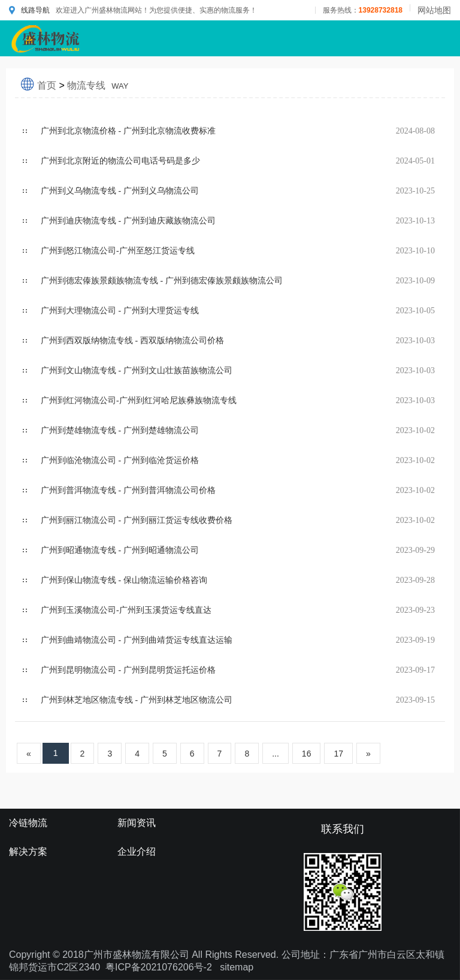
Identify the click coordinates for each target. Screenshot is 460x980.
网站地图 (434, 10)
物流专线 (98, 85)
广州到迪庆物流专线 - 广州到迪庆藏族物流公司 (128, 221)
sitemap (237, 967)
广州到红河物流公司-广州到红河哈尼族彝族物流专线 (139, 400)
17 (338, 754)
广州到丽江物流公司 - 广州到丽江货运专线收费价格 (137, 520)
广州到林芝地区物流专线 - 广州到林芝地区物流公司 (137, 700)
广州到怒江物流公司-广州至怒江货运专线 (118, 251)
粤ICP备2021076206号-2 (159, 967)
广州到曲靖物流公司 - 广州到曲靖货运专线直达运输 (137, 640)
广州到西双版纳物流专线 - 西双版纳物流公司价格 (132, 341)
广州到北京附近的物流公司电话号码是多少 (120, 161)
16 (307, 754)
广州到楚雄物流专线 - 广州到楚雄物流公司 (120, 430)
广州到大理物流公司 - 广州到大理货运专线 (120, 311)
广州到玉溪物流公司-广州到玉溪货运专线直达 (126, 610)
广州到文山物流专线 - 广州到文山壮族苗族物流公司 (137, 370)
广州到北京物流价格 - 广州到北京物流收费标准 (128, 131)
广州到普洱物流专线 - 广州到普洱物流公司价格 (128, 490)
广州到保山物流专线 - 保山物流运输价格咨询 (124, 580)
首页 (47, 85)
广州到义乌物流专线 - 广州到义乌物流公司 (120, 191)
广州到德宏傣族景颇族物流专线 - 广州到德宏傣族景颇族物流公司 (162, 281)
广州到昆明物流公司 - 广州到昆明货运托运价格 (128, 670)
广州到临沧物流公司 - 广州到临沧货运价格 (120, 460)
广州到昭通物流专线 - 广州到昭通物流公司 (120, 550)
